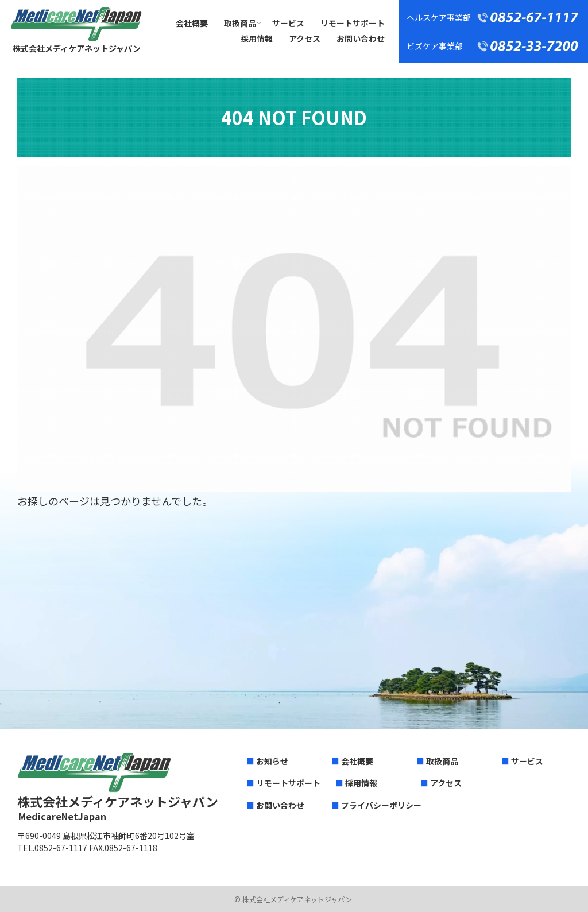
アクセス (446, 783)
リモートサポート (288, 783)
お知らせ (272, 761)
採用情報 (361, 783)
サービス (527, 761)
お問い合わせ (280, 805)
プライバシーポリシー (381, 805)
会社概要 (357, 761)
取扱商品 (442, 761)
